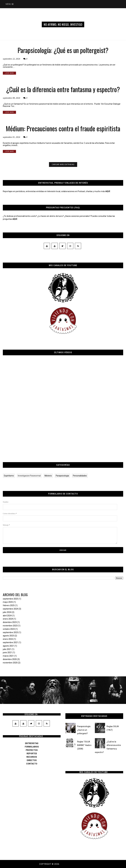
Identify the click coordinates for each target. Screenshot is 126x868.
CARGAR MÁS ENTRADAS (63, 164)
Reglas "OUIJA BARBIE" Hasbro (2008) (84, 745)
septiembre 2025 (10, 599)
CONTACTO (32, 764)
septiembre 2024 (10, 609)
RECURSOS (32, 757)
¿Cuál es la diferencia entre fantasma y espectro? (63, 89)
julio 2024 (7, 612)
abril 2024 (7, 616)
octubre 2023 (9, 629)
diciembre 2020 (10, 659)
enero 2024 (8, 619)
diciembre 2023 (10, 622)
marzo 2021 (8, 656)
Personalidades (80, 476)
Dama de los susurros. (73, 864)
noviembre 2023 (10, 626)
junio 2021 (7, 652)
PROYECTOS (32, 750)
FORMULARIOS (32, 747)
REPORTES (32, 754)
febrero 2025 (9, 605)
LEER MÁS (9, 73)
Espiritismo (9, 476)
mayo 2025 (8, 602)
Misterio (48, 476)
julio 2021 (7, 649)
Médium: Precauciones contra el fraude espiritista (63, 128)
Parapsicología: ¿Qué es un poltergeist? (63, 50)
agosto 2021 (8, 646)
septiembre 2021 (10, 642)
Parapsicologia (62, 476)
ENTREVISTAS (32, 743)
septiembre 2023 (10, 632)
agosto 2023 (8, 636)
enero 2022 (8, 639)
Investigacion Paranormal (29, 476)
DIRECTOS (32, 760)
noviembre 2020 (10, 663)
